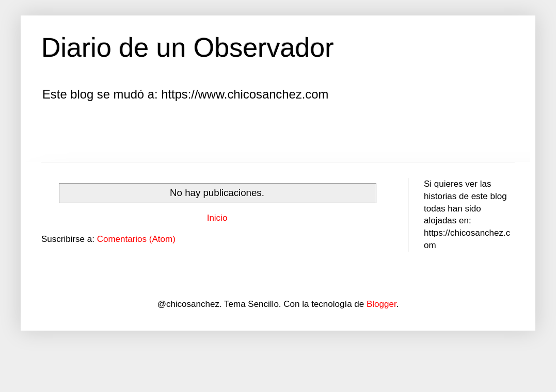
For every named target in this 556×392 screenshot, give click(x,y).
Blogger (382, 304)
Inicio (217, 218)
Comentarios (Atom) (136, 239)
